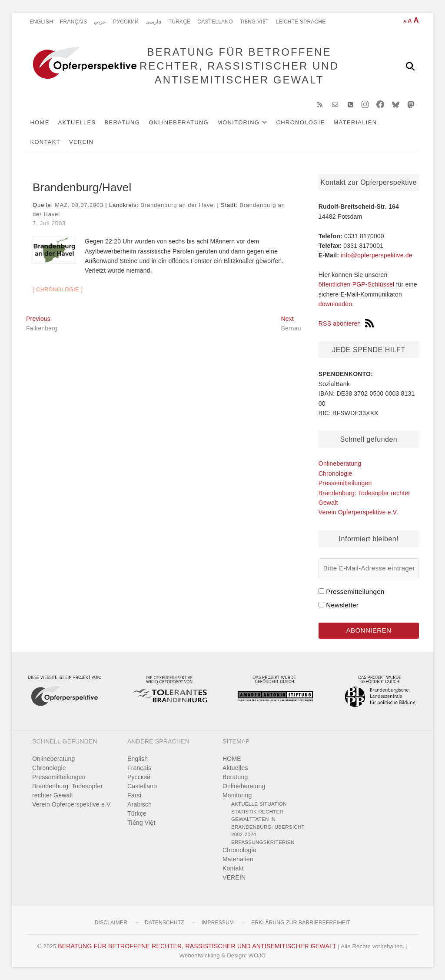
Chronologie (301, 122)
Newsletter (342, 605)
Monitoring (239, 122)
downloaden (335, 304)
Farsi (134, 795)
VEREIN (82, 142)
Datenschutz (164, 923)
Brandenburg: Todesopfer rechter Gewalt (67, 791)
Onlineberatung (179, 122)
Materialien (355, 122)
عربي (100, 22)
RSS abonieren (346, 323)
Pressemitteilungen (345, 483)
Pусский (126, 22)
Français (73, 22)
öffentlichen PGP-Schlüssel (357, 285)
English (41, 22)
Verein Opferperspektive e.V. (358, 512)
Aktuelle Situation (259, 804)
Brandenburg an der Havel (178, 205)
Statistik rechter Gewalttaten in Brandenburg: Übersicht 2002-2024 (268, 823)
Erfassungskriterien (263, 842)
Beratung (123, 122)
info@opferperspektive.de (377, 255)
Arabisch (139, 804)
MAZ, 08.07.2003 (79, 205)
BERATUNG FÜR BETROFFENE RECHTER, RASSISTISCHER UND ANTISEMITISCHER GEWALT (239, 66)
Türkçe (180, 22)
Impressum (218, 923)
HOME (40, 122)
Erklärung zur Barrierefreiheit (301, 923)
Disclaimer (111, 923)
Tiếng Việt (254, 22)
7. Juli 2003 (49, 223)
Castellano (215, 22)
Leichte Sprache (301, 22)
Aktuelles (77, 122)
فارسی (154, 22)
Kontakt (46, 142)
